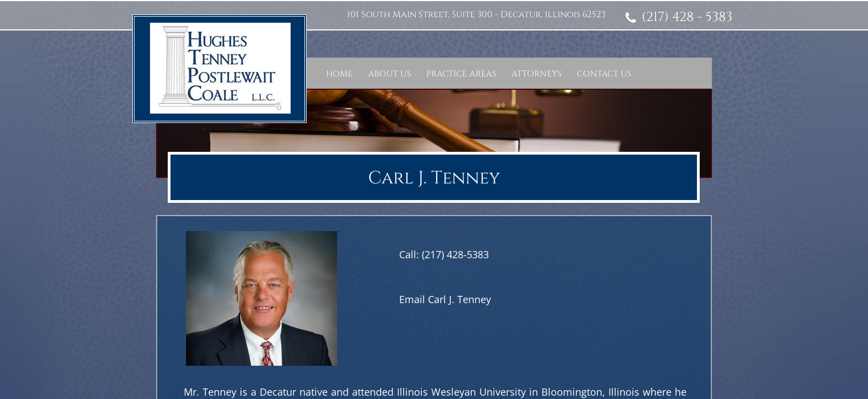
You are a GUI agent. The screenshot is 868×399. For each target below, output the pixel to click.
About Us (389, 74)
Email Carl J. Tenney (445, 299)
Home (339, 74)
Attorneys (536, 74)
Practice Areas (461, 74)
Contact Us (604, 74)
